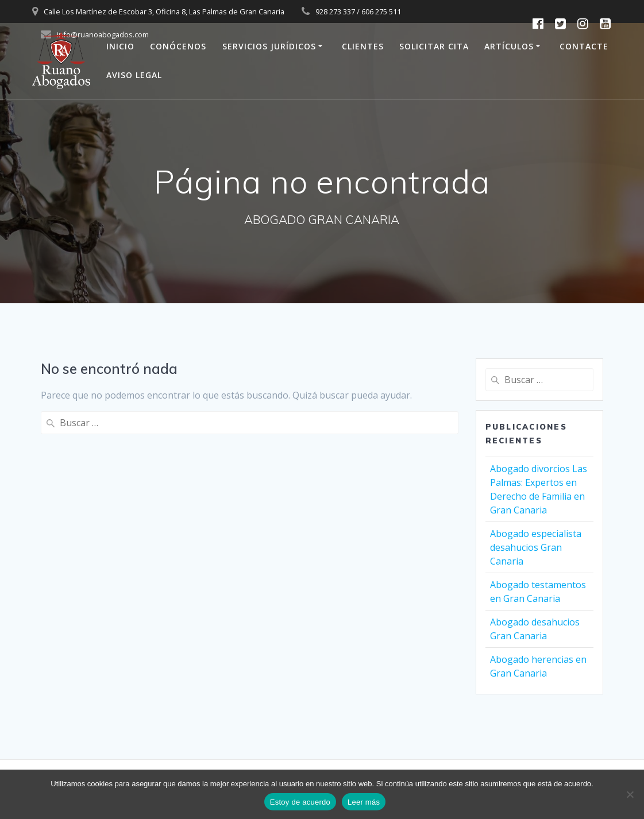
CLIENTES (363, 46)
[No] (630, 794)
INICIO (120, 46)
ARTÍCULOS (509, 46)
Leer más (364, 802)
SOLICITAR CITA (434, 46)
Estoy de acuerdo (300, 802)
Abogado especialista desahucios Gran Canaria (536, 547)
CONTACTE (584, 46)
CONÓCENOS (178, 46)
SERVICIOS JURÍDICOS (269, 46)
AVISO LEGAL (134, 75)
